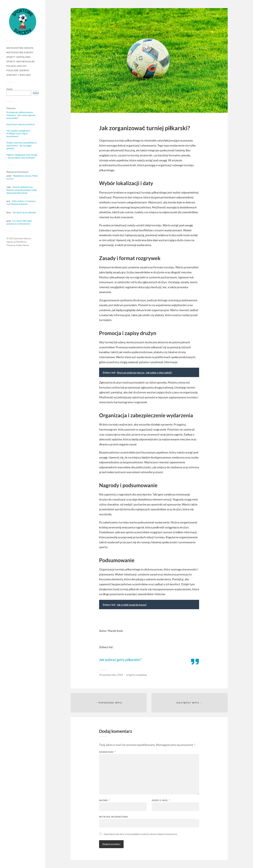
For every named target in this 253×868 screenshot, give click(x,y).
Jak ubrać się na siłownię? (24, 212)
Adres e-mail (161, 800)
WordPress (21, 242)
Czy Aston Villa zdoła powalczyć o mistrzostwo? (19, 222)
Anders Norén (23, 245)
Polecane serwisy (18, 70)
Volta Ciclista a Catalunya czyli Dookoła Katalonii (21, 203)
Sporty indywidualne (21, 62)
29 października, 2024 (111, 675)
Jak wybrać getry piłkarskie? (120, 660)
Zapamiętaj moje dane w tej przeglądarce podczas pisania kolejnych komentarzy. (141, 834)
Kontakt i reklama (19, 75)
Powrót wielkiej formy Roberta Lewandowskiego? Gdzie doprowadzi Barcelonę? (22, 190)
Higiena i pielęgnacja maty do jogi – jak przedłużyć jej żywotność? (22, 156)
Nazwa (104, 800)
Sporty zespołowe (18, 57)
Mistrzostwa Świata (20, 48)
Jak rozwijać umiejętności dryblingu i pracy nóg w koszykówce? (18, 134)
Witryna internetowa (114, 817)
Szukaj (9, 89)
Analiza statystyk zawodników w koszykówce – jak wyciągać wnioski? (22, 146)
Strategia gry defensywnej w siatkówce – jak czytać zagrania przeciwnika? (21, 115)
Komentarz (107, 752)
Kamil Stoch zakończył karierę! (21, 124)
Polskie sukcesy (17, 66)
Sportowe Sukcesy (23, 238)
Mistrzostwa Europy (20, 53)
